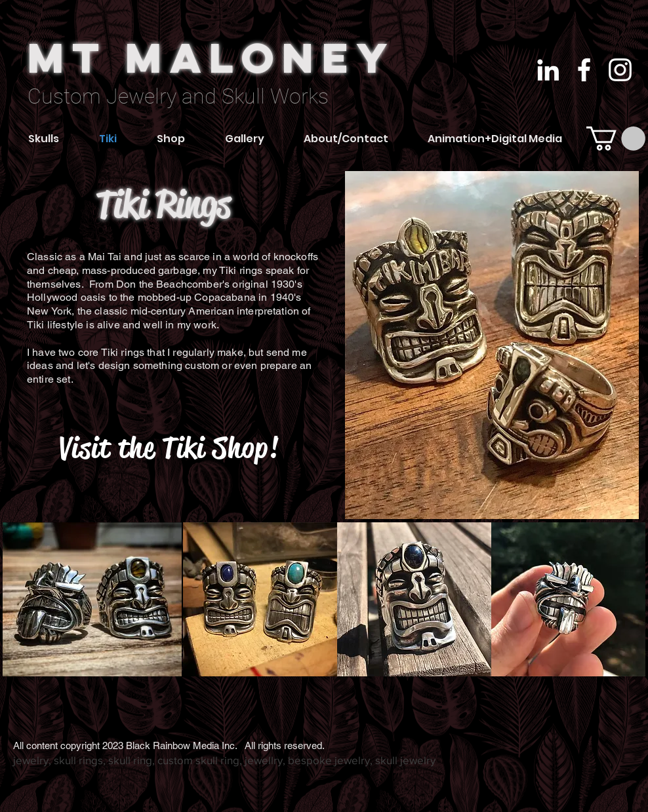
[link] (616, 139)
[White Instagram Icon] (620, 70)
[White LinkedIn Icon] (548, 70)
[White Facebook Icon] (584, 70)
